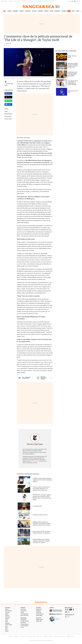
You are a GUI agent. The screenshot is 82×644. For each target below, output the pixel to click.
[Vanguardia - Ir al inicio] (41, 6)
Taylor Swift (9, 119)
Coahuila (28, 11)
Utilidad (64, 11)
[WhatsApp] (44, 378)
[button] (4, 11)
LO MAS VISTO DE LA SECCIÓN (66, 51)
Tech (73, 11)
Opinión (40, 11)
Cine (6, 111)
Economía (79, 11)
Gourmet (15, 11)
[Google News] (26, 378)
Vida (69, 11)
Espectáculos (9, 114)
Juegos (9, 11)
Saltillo (34, 11)
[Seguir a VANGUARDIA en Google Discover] (8, 43)
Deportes (57, 11)
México (22, 11)
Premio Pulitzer (35, 461)
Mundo (46, 11)
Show (52, 11)
